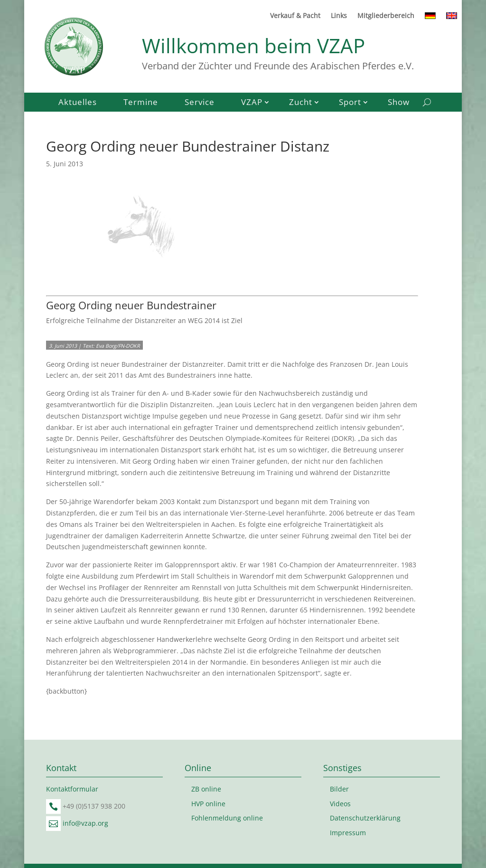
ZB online (206, 789)
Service (200, 103)
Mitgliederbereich (386, 16)
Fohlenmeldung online (227, 818)
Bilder (339, 789)
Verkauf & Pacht (295, 16)
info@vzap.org (85, 823)
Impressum (348, 833)
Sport (350, 103)
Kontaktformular (72, 789)
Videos (340, 804)
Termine (141, 103)
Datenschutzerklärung (365, 818)
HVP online (208, 804)
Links (339, 16)
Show (399, 103)
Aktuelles (78, 103)
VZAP (252, 103)
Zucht (301, 103)
